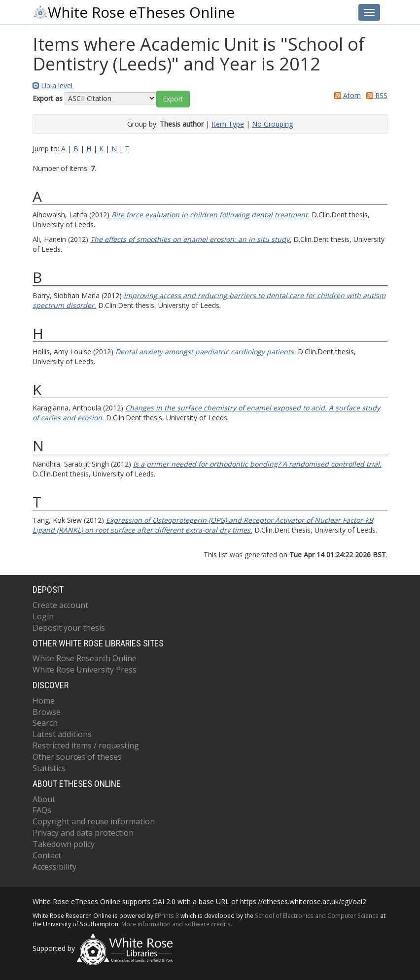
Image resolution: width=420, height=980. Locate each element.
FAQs (42, 810)
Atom (346, 95)
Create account (60, 605)
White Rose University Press (85, 670)
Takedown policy (64, 844)
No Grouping (272, 124)
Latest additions (62, 734)
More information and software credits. (177, 924)
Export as (48, 98)
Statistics (49, 768)
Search (45, 723)
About (44, 799)
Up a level (52, 85)
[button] (173, 99)
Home (44, 701)
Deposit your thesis (69, 628)
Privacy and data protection (83, 833)
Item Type (228, 124)
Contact (47, 855)
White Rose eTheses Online (134, 12)
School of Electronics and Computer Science (317, 915)
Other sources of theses (77, 757)
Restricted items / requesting (86, 745)
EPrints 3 (167, 915)
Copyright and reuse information (94, 821)
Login (43, 616)
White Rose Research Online (85, 658)
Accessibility (54, 867)
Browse (47, 712)
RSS (375, 95)
